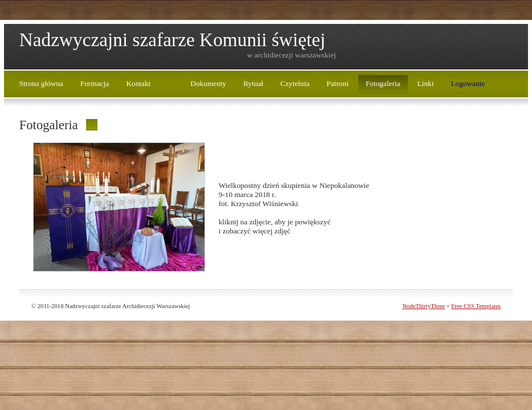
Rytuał (253, 83)
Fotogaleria (383, 83)
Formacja (95, 83)
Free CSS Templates (476, 306)
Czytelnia (295, 83)
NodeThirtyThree (423, 306)
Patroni (337, 83)
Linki (426, 83)
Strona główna (41, 83)
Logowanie (468, 83)
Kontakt (138, 83)
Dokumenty (208, 83)
